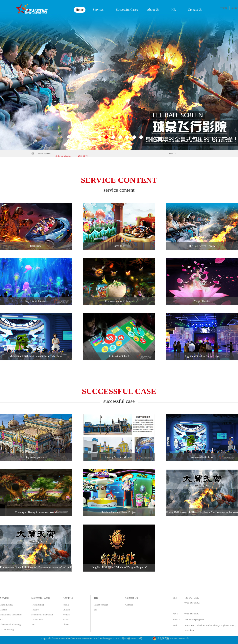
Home (80, 10)
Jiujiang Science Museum (66, 154)
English (234, 8)
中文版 (224, 8)
